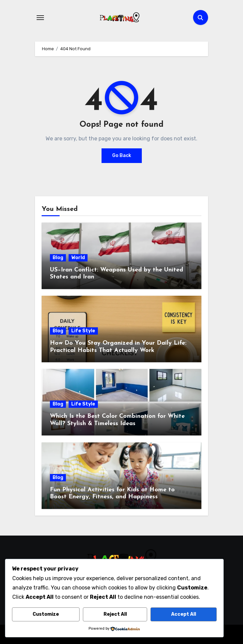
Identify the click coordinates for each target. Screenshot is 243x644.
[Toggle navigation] (40, 18)
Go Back (122, 156)
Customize (46, 614)
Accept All (184, 614)
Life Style (83, 331)
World (78, 258)
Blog (58, 258)
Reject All (115, 614)
